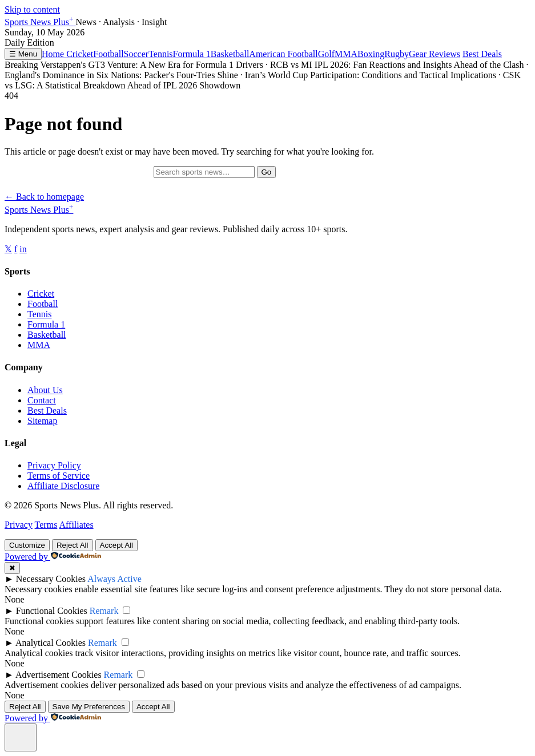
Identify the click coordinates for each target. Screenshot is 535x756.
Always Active (114, 579)
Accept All (117, 545)
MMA (346, 54)
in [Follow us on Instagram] (23, 249)
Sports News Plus (40, 22)
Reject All (73, 545)
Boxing (371, 54)
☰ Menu (23, 54)
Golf (326, 54)
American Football (283, 54)
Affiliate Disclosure (63, 486)
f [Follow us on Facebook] (16, 249)
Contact (42, 400)
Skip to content (32, 9)
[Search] (204, 172)
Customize (27, 545)
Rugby (397, 54)
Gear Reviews (435, 54)
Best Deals (482, 54)
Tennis (160, 54)
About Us (45, 390)
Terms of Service (59, 476)
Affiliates (76, 525)
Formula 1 (192, 54)
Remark (104, 611)
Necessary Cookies (51, 579)
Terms (46, 525)
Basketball (230, 54)
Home (54, 54)
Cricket (80, 54)
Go (267, 172)
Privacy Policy (54, 465)
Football (108, 54)
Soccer (136, 54)
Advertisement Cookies (59, 675)
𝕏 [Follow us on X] (8, 249)
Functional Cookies (52, 611)
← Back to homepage (44, 197)
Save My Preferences (89, 707)
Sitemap (42, 421)
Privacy (19, 525)
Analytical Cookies (51, 643)
